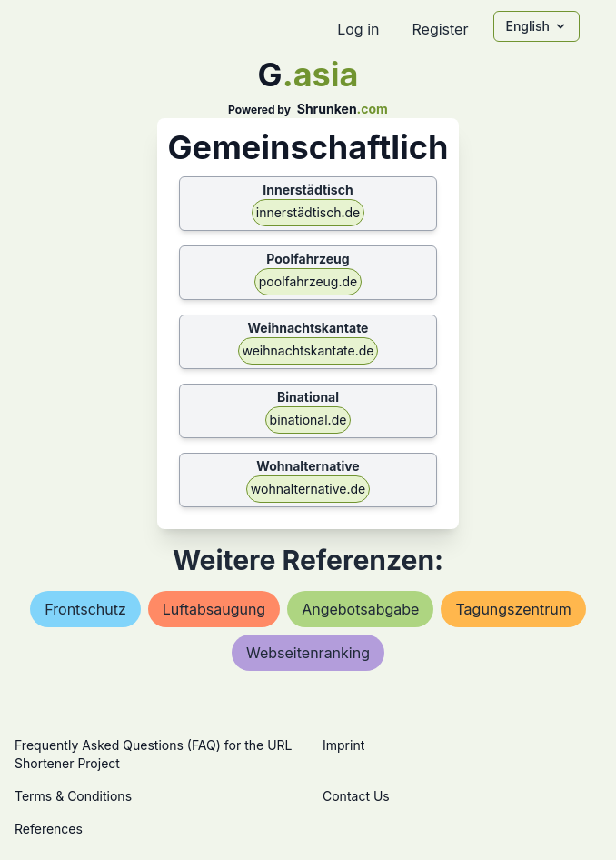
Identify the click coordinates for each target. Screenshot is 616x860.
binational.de (308, 420)
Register (440, 29)
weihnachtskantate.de (308, 350)
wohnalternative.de (308, 489)
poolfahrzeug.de (308, 281)
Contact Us (356, 796)
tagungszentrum (513, 609)
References (49, 829)
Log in (358, 29)
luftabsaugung (214, 609)
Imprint (343, 745)
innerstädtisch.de (308, 212)
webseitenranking (308, 653)
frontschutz (85, 609)
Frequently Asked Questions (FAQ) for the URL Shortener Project (153, 754)
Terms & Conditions (73, 796)
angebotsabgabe (360, 609)
